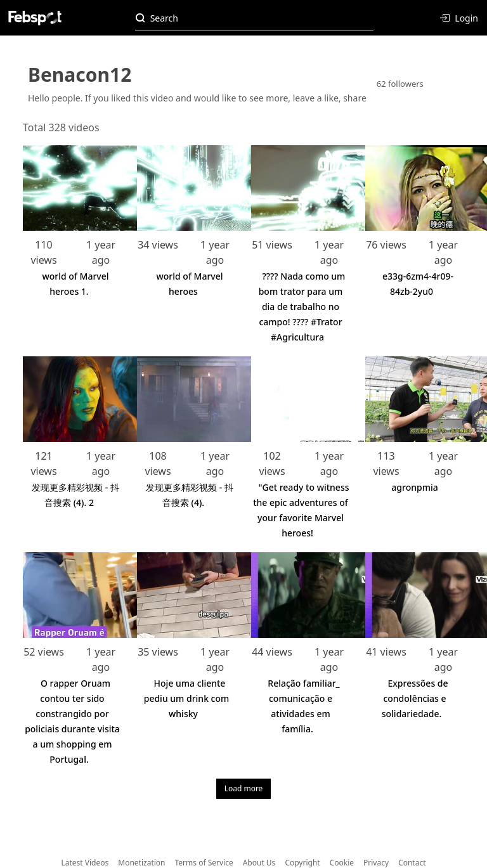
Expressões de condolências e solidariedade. (415, 698)
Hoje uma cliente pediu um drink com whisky (187, 698)
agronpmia (414, 487)
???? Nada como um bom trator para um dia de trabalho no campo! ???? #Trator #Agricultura (302, 307)
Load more (244, 788)
